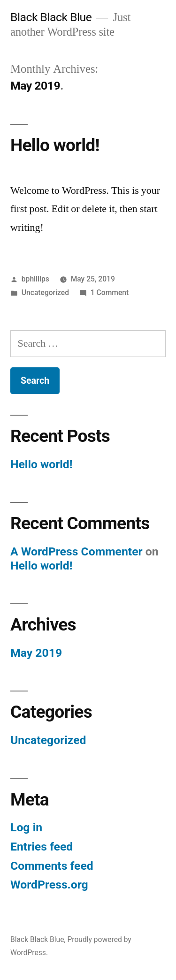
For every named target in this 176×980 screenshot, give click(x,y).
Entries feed (42, 847)
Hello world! (55, 145)
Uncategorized (45, 292)
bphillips (35, 279)
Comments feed (52, 866)
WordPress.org (49, 885)
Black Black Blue (51, 17)
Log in (26, 827)
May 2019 (36, 653)
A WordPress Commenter (77, 551)
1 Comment (110, 292)
